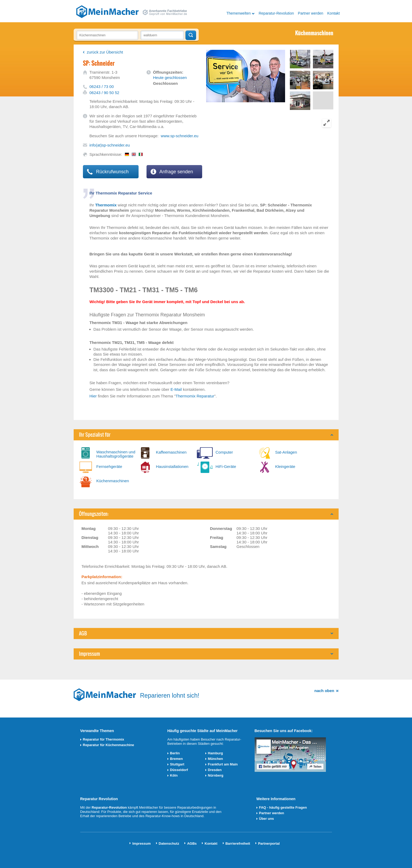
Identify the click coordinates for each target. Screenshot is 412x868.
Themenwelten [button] (238, 13)
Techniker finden (191, 35)
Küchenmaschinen (113, 481)
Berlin (175, 753)
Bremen (176, 759)
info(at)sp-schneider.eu (110, 145)
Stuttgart (177, 764)
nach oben (324, 691)
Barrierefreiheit (238, 843)
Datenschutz (169, 843)
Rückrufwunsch (108, 172)
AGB (83, 633)
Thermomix (106, 205)
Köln (174, 775)
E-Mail (176, 389)
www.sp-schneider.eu (180, 136)
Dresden (215, 770)
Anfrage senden (172, 172)
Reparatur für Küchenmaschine (109, 745)
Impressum (89, 654)
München (216, 759)
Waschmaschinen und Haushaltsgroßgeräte (116, 454)
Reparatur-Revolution (276, 13)
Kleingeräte (285, 466)
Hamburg (216, 753)
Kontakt (333, 13)
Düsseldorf (179, 770)
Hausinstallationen (172, 466)
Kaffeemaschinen (171, 452)
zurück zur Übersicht (105, 52)
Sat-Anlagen (286, 452)
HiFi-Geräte (226, 466)
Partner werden (311, 13)
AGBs (192, 843)
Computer (224, 452)
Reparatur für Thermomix (104, 739)
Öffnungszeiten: (94, 514)
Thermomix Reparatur (195, 396)
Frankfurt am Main (223, 764)
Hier (93, 396)
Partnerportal (269, 843)
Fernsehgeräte (109, 466)
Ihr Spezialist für (95, 435)
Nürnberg (216, 775)
